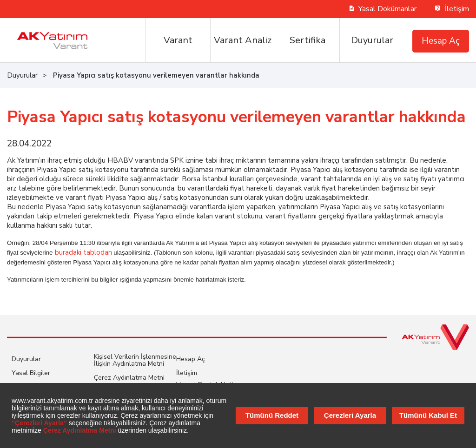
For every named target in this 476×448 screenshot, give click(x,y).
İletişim (452, 9)
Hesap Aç (441, 41)
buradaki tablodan (83, 252)
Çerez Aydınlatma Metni (129, 378)
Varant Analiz (243, 40)
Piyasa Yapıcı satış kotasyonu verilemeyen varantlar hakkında (156, 75)
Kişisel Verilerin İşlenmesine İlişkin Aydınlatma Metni (135, 360)
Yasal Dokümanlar (383, 9)
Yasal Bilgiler (31, 373)
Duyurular (372, 40)
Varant (178, 40)
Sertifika (307, 40)
